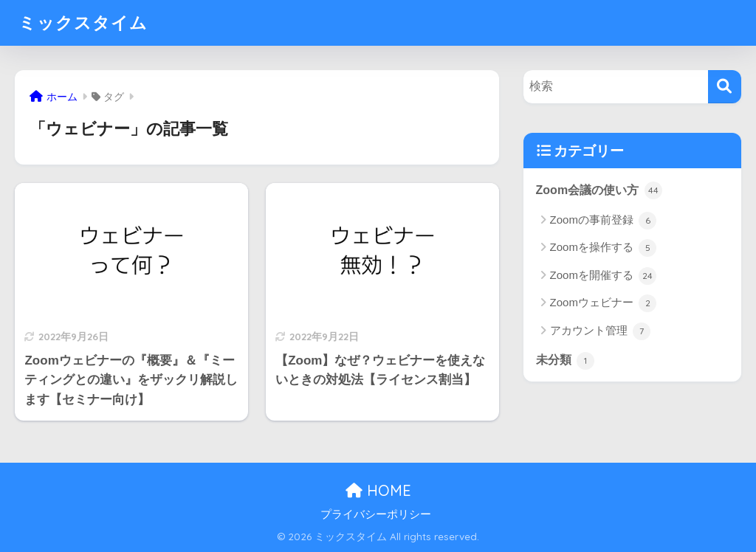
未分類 (565, 361)
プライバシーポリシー (376, 514)
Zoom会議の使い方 (599, 190)
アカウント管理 (600, 331)
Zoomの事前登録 (604, 221)
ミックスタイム (83, 23)
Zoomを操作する (604, 248)
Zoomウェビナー (604, 303)
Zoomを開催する (604, 276)
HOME (378, 490)
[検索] (725, 87)
